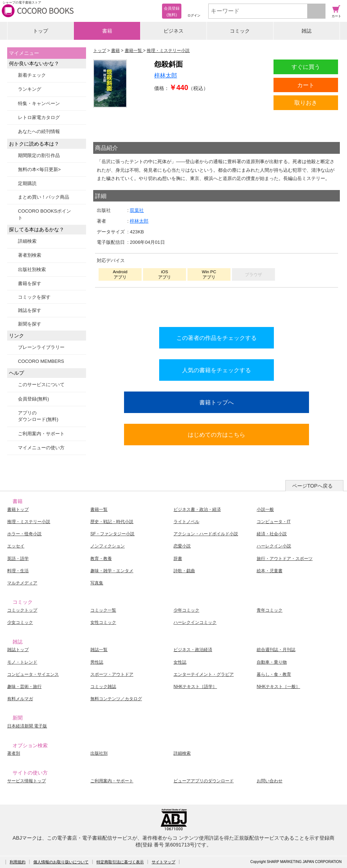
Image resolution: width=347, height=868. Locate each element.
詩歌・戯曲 (184, 571)
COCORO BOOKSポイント (44, 214)
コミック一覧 (103, 610)
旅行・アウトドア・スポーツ (285, 559)
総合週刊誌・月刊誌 (276, 650)
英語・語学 (18, 559)
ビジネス (173, 31)
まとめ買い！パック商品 (44, 197)
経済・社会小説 (272, 534)
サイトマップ (163, 862)
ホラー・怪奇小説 (24, 534)
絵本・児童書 (270, 571)
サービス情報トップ (27, 781)
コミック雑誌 (103, 687)
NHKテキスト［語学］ (195, 687)
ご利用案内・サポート (41, 434)
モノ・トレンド (22, 662)
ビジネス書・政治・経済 (197, 509)
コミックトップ (22, 610)
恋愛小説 (182, 546)
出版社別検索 (32, 269)
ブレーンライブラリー (41, 347)
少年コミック (186, 610)
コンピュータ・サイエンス (33, 674)
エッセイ (16, 546)
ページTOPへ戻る (312, 486)
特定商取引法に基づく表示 (120, 862)
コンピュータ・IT (274, 522)
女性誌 (180, 662)
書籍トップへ (217, 402)
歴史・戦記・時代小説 (112, 522)
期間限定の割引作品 (39, 155)
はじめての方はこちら (217, 435)
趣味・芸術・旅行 (24, 687)
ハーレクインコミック (195, 622)
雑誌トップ (18, 650)
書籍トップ (18, 509)
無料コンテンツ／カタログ (116, 699)
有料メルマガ (20, 699)
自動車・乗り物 (272, 662)
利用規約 (18, 862)
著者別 (14, 753)
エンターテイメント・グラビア (204, 674)
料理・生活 (18, 571)
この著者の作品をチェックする (217, 338)
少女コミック (20, 622)
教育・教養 (101, 559)
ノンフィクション (108, 546)
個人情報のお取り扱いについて (61, 862)
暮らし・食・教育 (274, 674)
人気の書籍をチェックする (217, 370)
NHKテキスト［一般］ (278, 687)
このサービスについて (41, 385)
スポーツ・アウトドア (112, 674)
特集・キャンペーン (39, 103)
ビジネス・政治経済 (193, 650)
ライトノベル (186, 522)
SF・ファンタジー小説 (112, 534)
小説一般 (265, 509)
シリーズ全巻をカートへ (217, 305)
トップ (41, 31)
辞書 (178, 559)
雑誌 (306, 31)
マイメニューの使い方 (41, 448)
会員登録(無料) (34, 399)
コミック (240, 31)
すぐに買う (306, 67)
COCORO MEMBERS (41, 361)
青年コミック (270, 610)
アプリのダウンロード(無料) (38, 416)
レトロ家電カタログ (39, 117)
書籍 (107, 31)
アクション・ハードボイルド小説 (206, 534)
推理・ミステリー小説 (29, 522)
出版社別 (99, 753)
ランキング (30, 89)
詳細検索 (27, 241)
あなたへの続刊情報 (39, 131)
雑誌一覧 (99, 650)
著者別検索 (30, 255)
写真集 (97, 583)
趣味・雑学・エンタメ (112, 571)
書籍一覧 (99, 509)
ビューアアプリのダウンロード (204, 781)
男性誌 (97, 662)
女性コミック (103, 622)
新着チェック (32, 75)
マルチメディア (22, 583)
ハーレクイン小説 (274, 546)
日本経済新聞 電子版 (27, 726)
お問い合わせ (270, 781)
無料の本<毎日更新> (39, 169)
